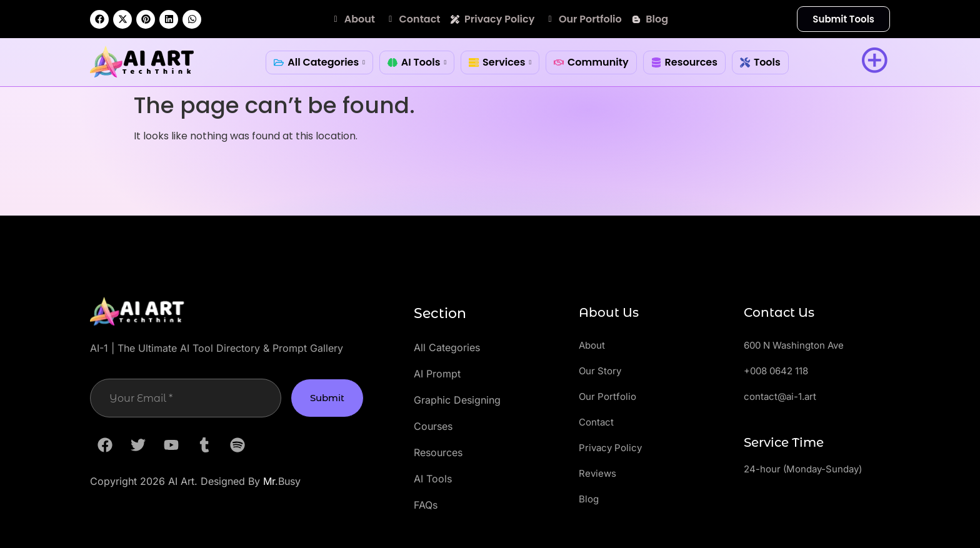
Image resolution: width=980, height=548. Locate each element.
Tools (760, 62)
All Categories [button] (319, 62)
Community (591, 62)
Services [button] (500, 62)
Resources (684, 62)
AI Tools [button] (417, 62)
